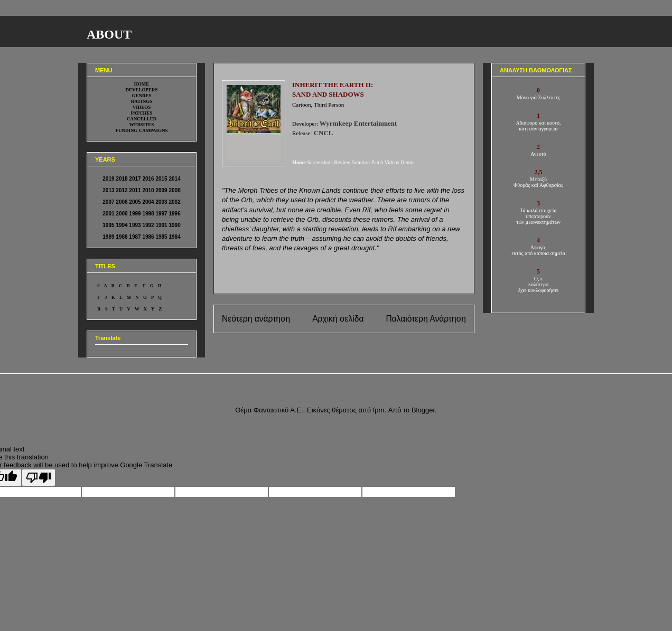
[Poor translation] (39, 478)
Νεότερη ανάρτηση (256, 319)
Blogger (423, 410)
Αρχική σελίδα (338, 319)
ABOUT (109, 34)
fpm (379, 410)
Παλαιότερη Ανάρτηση (426, 319)
